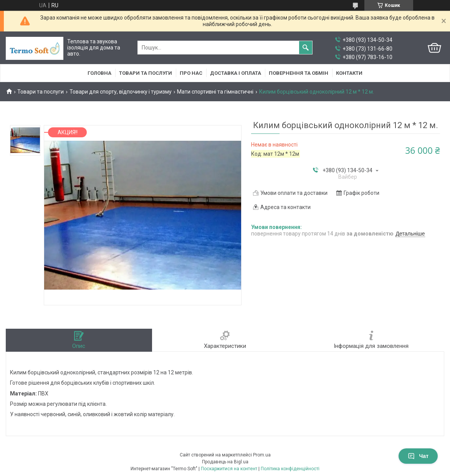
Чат (418, 456)
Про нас (191, 73)
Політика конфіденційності (290, 469)
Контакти (349, 73)
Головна (99, 73)
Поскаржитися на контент (229, 469)
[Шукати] (306, 48)
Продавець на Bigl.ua (225, 462)
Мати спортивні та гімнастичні (215, 92)
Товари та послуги (146, 73)
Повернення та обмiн (299, 73)
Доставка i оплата (236, 73)
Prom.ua (262, 455)
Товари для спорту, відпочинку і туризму (121, 92)
